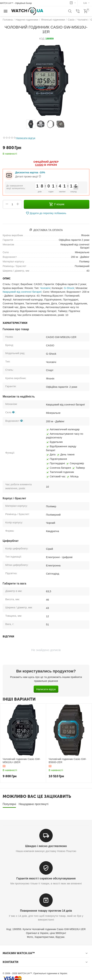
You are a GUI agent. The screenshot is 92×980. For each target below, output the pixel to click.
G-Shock (69, 288)
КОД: (42, 39)
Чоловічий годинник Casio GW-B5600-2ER (68, 761)
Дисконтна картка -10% (30, 172)
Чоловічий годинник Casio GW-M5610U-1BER (22, 761)
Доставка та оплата (48, 230)
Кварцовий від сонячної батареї (22, 292)
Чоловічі (45, 288)
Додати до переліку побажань (46, 213)
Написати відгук (26, 138)
